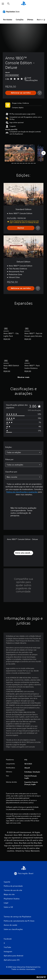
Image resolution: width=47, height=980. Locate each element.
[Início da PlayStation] (24, 4)
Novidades (8, 20)
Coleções (20, 20)
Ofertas (30, 20)
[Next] (43, 153)
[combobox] (23, 452)
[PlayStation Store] (12, 12)
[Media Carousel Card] (20, 153)
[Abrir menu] (3, 4)
